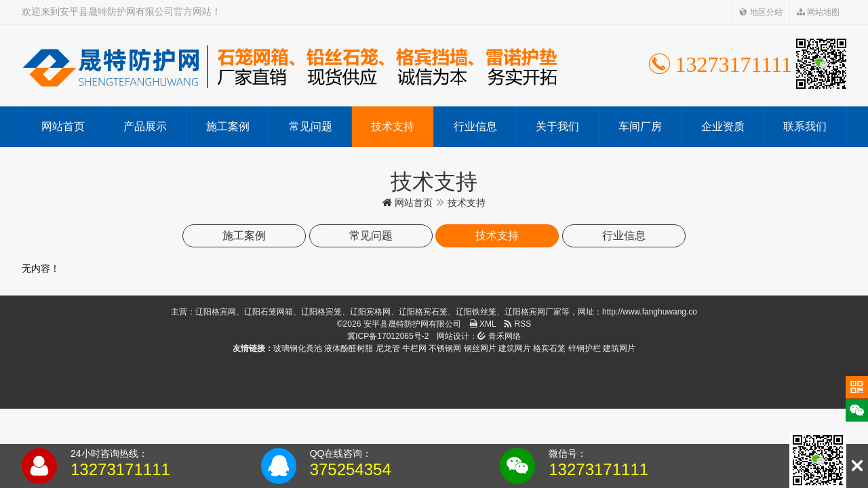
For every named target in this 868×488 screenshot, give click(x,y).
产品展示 (145, 126)
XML (483, 324)
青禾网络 (499, 336)
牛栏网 (414, 348)
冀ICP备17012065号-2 (388, 336)
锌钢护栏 (585, 348)
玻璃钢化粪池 (298, 348)
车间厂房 (640, 126)
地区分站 (761, 12)
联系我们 (805, 126)
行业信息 (475, 126)
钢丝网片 (480, 348)
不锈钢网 (445, 348)
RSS (517, 324)
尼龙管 (388, 348)
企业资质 (723, 126)
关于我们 (557, 126)
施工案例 (228, 126)
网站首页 (63, 126)
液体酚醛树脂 (349, 348)
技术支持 (393, 126)
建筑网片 (515, 348)
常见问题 (311, 126)
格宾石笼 (549, 348)
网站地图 (818, 12)
